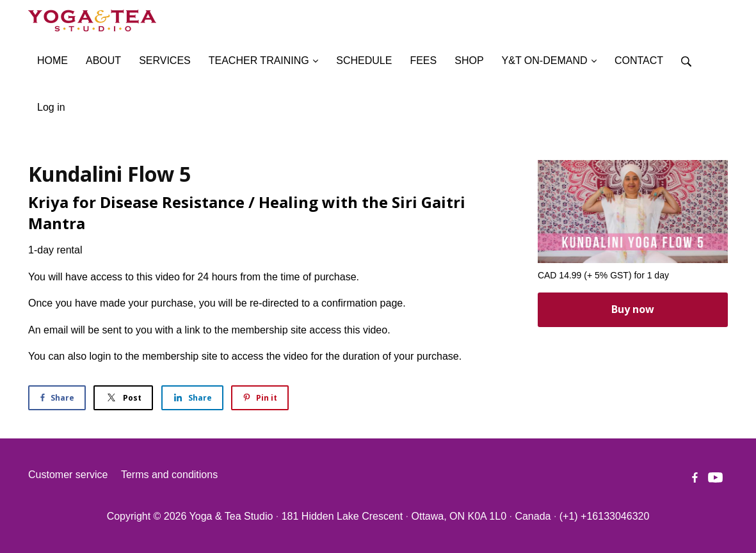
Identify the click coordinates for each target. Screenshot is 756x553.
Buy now (633, 309)
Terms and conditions (169, 475)
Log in (51, 107)
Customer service (68, 475)
